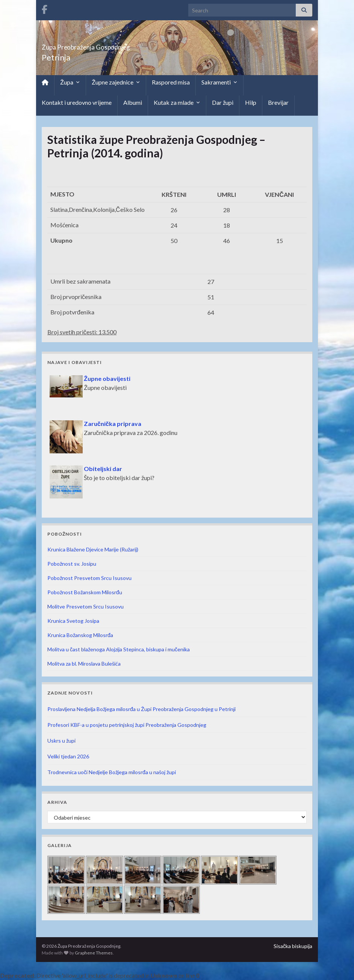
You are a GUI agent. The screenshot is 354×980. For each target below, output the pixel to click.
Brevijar (278, 102)
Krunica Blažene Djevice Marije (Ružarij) (93, 549)
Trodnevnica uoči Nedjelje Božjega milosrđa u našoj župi (112, 772)
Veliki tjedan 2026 (68, 756)
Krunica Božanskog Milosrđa (80, 635)
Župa (70, 82)
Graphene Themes (94, 953)
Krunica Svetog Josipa (73, 621)
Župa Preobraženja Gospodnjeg (117, 45)
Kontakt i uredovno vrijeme (77, 102)
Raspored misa (171, 82)
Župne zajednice (116, 82)
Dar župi (223, 102)
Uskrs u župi (61, 741)
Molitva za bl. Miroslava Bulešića (84, 664)
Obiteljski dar (103, 469)
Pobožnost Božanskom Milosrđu (85, 592)
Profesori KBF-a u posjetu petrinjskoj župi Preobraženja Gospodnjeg (127, 725)
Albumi (133, 102)
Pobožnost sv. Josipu (72, 564)
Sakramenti (219, 82)
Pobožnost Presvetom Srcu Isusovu (89, 578)
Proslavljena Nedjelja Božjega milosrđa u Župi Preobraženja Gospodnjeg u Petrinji (141, 709)
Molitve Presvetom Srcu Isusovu (85, 606)
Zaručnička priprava (113, 424)
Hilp (251, 102)
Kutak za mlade (177, 103)
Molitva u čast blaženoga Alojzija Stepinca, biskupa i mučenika (119, 649)
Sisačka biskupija (293, 946)
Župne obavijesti (107, 378)
